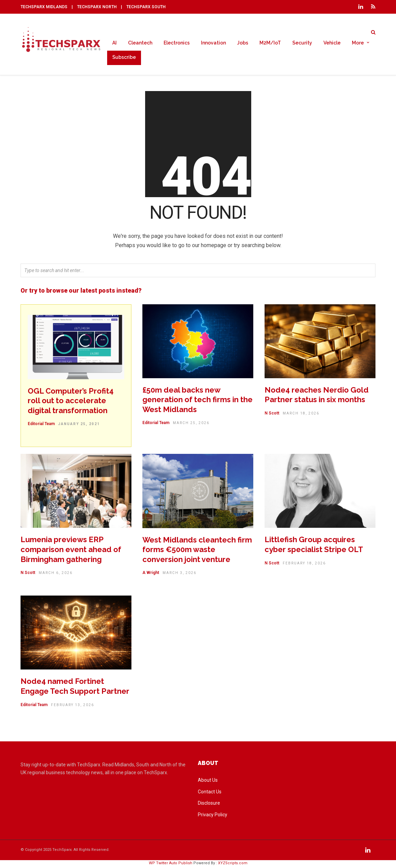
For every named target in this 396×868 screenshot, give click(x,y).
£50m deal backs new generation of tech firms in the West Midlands (197, 401)
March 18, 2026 (301, 415)
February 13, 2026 (73, 707)
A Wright (151, 574)
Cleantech (140, 43)
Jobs (243, 43)
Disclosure (209, 805)
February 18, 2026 (304, 565)
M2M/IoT (270, 43)
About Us (208, 782)
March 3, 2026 (180, 575)
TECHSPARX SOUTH (146, 7)
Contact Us (210, 793)
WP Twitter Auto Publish (171, 865)
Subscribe (124, 58)
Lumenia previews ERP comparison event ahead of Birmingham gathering (71, 551)
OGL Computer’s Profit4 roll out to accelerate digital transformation (71, 402)
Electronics (177, 43)
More (358, 43)
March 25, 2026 (191, 425)
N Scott (272, 415)
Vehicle (332, 43)
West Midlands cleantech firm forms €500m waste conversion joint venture (197, 551)
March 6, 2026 (56, 575)
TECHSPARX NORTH (97, 7)
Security (302, 43)
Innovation (213, 43)
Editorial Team (41, 425)
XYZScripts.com (233, 865)
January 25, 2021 (79, 426)
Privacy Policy (213, 816)
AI (114, 43)
